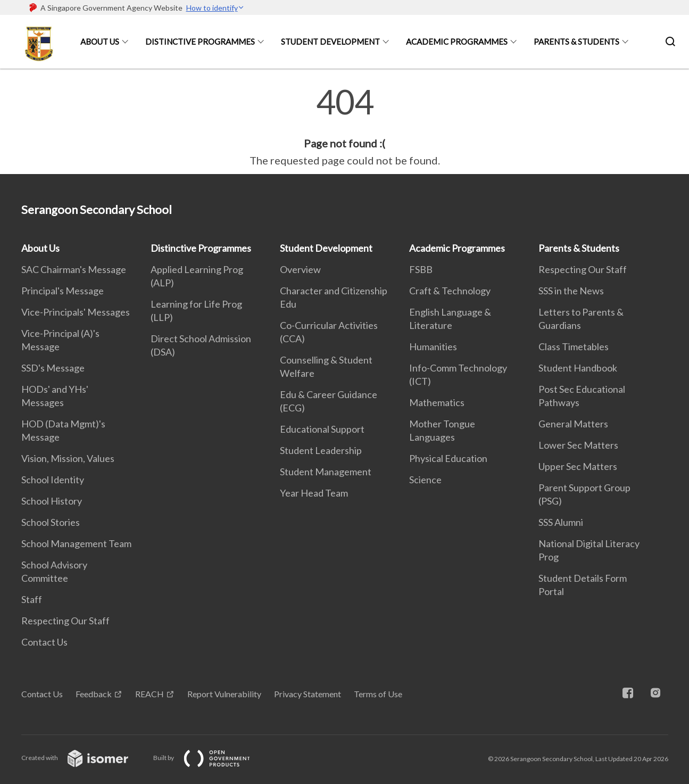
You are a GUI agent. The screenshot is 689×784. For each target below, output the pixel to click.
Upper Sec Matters (578, 466)
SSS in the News (571, 291)
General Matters (573, 424)
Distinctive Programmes (200, 42)
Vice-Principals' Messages (76, 312)
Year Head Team (314, 493)
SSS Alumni (561, 522)
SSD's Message (53, 368)
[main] (344, 127)
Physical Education (448, 458)
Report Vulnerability (224, 694)
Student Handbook (578, 368)
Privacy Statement (308, 694)
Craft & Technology (450, 291)
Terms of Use (378, 694)
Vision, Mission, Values (68, 458)
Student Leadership (321, 450)
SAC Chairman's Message (74, 269)
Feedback (94, 694)
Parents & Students (576, 42)
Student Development (330, 42)
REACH (150, 694)
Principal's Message (63, 291)
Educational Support (322, 429)
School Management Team (76, 543)
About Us (100, 42)
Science (425, 480)
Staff (32, 599)
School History (52, 501)
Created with (83, 758)
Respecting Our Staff (65, 621)
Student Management (326, 472)
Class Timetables (574, 346)
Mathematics (437, 402)
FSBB (421, 269)
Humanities (433, 346)
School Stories (51, 522)
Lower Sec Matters (578, 445)
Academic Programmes (457, 42)
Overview (300, 269)
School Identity (53, 480)
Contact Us (44, 642)
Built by (210, 758)
